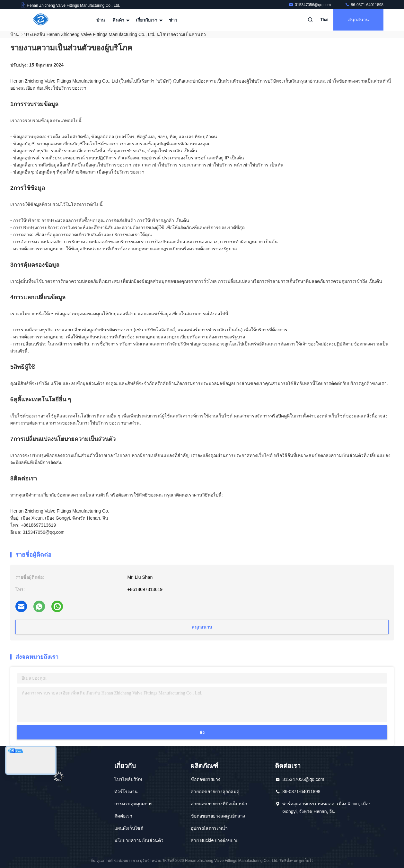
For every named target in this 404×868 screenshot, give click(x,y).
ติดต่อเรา (123, 816)
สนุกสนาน (358, 20)
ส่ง (202, 733)
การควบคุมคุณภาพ (133, 804)
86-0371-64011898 (364, 5)
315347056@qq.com (310, 5)
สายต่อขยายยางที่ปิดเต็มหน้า (219, 804)
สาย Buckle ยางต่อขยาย (215, 840)
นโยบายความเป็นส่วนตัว (139, 840)
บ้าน (101, 20)
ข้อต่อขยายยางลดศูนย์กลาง (218, 816)
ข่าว (173, 20)
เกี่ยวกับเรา (149, 20)
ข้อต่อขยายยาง (206, 779)
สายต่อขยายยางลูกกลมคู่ (215, 792)
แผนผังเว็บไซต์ (129, 828)
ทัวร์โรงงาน (126, 792)
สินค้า (120, 20)
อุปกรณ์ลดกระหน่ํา (209, 828)
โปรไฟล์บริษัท (128, 779)
